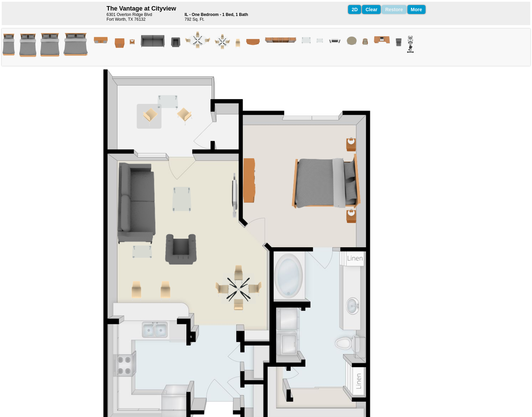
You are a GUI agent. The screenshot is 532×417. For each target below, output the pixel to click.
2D (355, 10)
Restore (394, 10)
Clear (371, 10)
